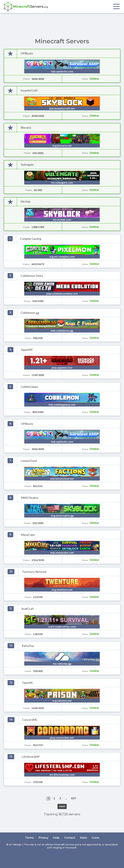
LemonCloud (29, 461)
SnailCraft (28, 609)
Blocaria (26, 128)
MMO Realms (30, 498)
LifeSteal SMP (31, 757)
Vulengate (27, 165)
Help (56, 838)
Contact (70, 838)
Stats (83, 838)
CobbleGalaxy (29, 387)
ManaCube (28, 535)
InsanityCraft (29, 90)
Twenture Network (34, 572)
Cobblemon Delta (32, 276)
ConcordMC (30, 720)
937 (74, 798)
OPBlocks (27, 53)
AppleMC (27, 350)
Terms (29, 838)
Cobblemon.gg (30, 313)
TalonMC (28, 683)
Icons (96, 838)
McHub (26, 202)
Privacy (43, 838)
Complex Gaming (31, 239)
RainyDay (28, 646)
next (62, 806)
